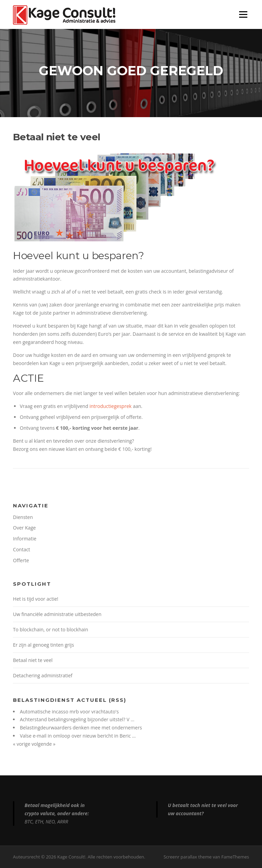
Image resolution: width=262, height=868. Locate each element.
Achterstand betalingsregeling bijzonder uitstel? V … (77, 719)
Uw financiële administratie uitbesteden (57, 614)
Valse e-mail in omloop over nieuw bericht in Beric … (78, 736)
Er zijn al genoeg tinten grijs (43, 645)
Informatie (25, 539)
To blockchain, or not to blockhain (50, 629)
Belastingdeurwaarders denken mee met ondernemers (81, 728)
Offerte (21, 560)
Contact (21, 549)
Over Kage (24, 528)
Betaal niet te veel (33, 660)
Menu (243, 14)
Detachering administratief (43, 675)
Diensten (23, 517)
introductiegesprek (111, 406)
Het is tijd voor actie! (36, 599)
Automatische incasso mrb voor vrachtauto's (69, 712)
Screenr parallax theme (187, 857)
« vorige (22, 744)
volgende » (43, 744)
